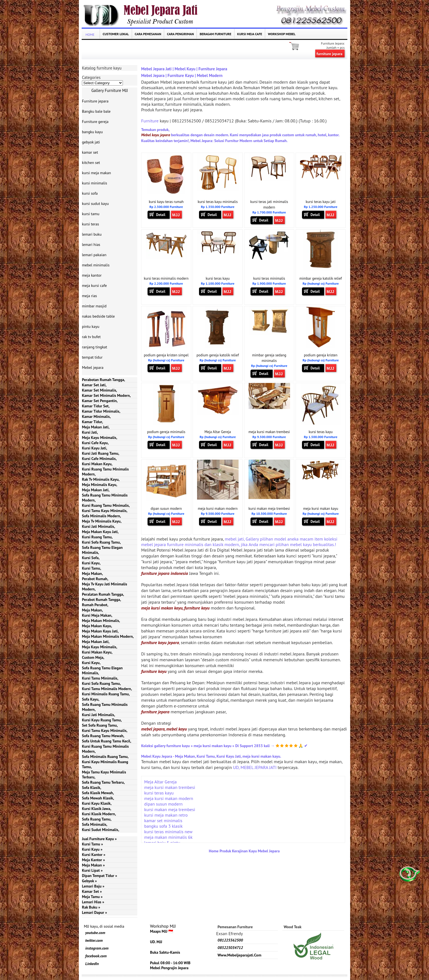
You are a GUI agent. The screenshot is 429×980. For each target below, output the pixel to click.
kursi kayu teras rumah (166, 202)
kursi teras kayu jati (321, 202)
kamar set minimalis (163, 820)
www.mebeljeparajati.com (239, 955)
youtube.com (95, 933)
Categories (91, 77)
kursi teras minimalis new (168, 832)
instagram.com (97, 948)
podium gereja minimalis (166, 432)
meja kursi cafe (94, 285)
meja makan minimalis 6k (168, 837)
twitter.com (94, 940)
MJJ (176, 215)
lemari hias (91, 245)
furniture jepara (329, 54)
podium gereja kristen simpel (166, 355)
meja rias (89, 296)
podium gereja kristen (321, 355)
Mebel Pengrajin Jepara (169, 968)
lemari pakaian (94, 255)
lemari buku (92, 234)
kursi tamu (91, 214)
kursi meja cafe (250, 34)
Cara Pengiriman (180, 34)
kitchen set (91, 163)
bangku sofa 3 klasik (163, 826)
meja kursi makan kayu (321, 509)
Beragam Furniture (215, 34)
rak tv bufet (91, 337)
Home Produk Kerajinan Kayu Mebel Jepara (244, 851)
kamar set (90, 152)
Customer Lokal (116, 34)
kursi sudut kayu (95, 204)
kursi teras (91, 224)
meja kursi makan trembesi (269, 432)
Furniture (150, 121)
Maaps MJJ (159, 931)
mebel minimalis (96, 265)
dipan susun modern (166, 509)
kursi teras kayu (218, 278)
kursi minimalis (95, 183)
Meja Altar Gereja (218, 432)
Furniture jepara (95, 101)
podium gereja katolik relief (218, 355)
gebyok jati (91, 142)
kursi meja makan (96, 173)
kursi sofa (90, 193)
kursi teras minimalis (269, 278)
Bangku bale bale (96, 111)
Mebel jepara (93, 367)
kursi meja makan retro (166, 815)
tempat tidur (92, 357)
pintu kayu (91, 326)
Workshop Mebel (282, 34)
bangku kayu (92, 132)
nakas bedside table (98, 316)
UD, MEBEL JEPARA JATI (255, 767)
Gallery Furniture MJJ (110, 90)
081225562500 (230, 940)
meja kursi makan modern (218, 509)
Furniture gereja (95, 122)
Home (90, 34)
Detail (161, 215)
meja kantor (92, 275)
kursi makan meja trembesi (269, 509)
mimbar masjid (94, 306)
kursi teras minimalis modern (166, 278)
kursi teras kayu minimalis (218, 202)
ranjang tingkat (95, 347)
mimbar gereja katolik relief (321, 278)
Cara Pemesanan (148, 34)
